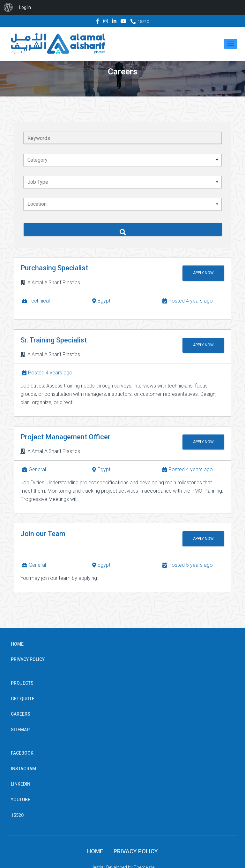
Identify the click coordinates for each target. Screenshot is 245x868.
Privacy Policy (28, 659)
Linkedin (114, 22)
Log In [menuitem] (25, 7)
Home (17, 644)
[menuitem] (8, 7)
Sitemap (20, 730)
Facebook (98, 22)
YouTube (123, 22)
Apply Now (200, 273)
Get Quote (23, 699)
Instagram (106, 22)
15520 (143, 22)
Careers (21, 714)
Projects (22, 683)
